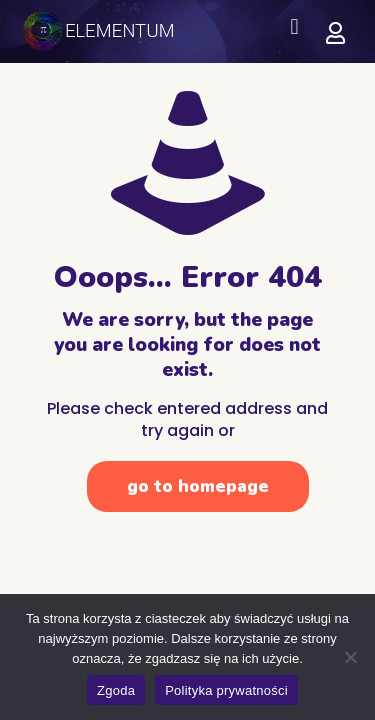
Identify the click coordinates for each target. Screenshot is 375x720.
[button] (294, 26)
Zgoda (116, 690)
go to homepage (198, 486)
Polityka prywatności (226, 690)
